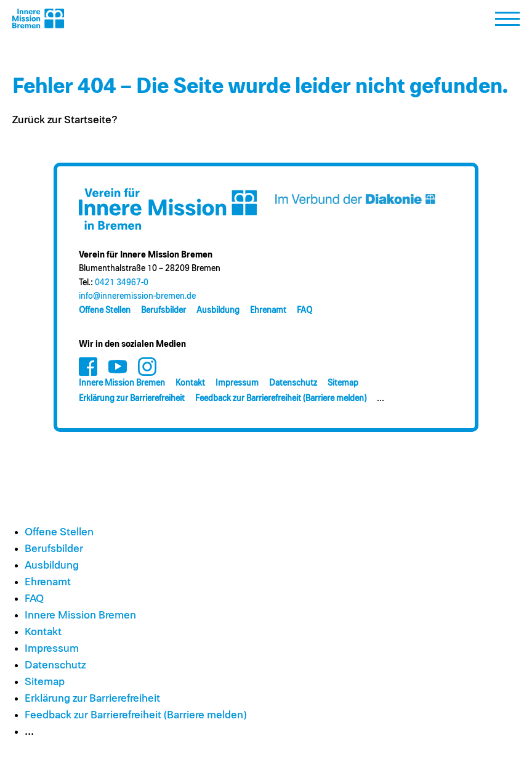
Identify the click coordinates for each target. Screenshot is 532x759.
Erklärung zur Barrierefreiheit (132, 399)
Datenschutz (293, 383)
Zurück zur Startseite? (65, 120)
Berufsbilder (163, 310)
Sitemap (343, 383)
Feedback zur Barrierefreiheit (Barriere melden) (281, 399)
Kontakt (190, 383)
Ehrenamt (268, 310)
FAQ (304, 310)
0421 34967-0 (122, 283)
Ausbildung (218, 310)
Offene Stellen (105, 310)
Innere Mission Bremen (122, 383)
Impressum (237, 383)
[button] (507, 22)
